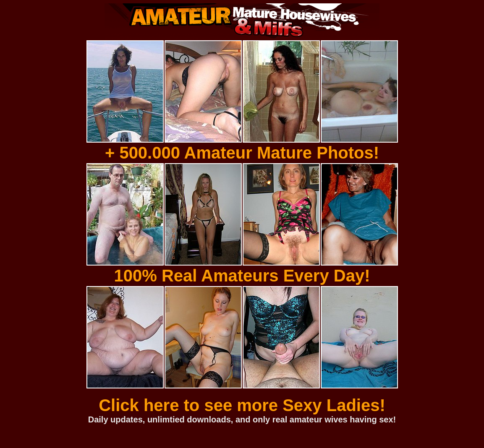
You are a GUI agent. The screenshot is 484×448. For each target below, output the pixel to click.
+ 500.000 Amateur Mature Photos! (242, 153)
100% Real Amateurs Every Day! (242, 276)
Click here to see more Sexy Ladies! (242, 405)
